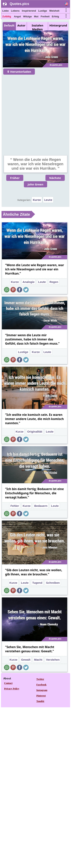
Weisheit (54, 11)
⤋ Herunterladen (19, 72)
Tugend (37, 583)
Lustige (43, 11)
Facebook (41, 685)
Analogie (28, 282)
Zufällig (7, 16)
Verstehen (53, 660)
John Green (35, 184)
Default (9, 25)
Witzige (27, 16)
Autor (21, 25)
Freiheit (45, 16)
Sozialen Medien (37, 27)
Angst (17, 16)
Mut (36, 16)
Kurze (37, 200)
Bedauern (41, 506)
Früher (15, 178)
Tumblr (40, 701)
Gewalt (26, 660)
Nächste (55, 178)
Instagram (42, 690)
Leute (48, 200)
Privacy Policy (12, 689)
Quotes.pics (19, 4)
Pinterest (41, 696)
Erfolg (55, 16)
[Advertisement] (35, 113)
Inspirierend (29, 11)
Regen (54, 282)
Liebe (5, 11)
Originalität (35, 432)
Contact (8, 683)
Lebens (15, 11)
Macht (38, 660)
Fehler (15, 506)
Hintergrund (58, 25)
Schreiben (53, 583)
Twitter (40, 679)
